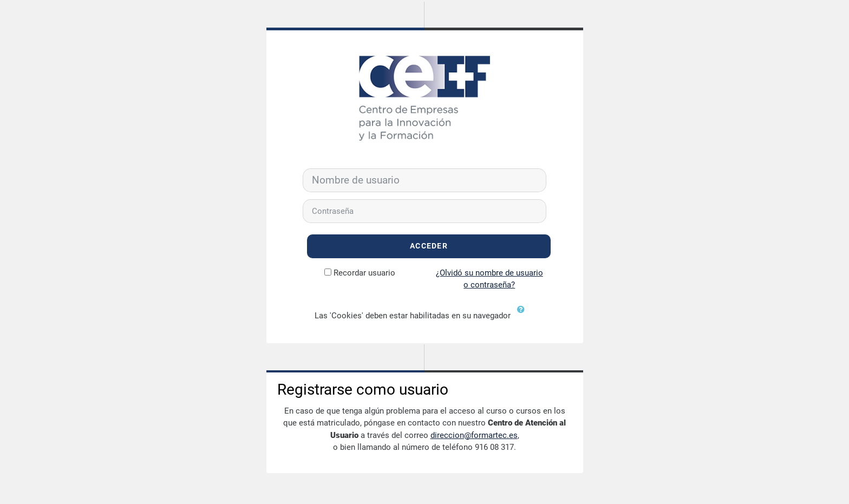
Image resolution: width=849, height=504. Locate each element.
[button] (524, 316)
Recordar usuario (364, 273)
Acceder (429, 246)
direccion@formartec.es (474, 435)
